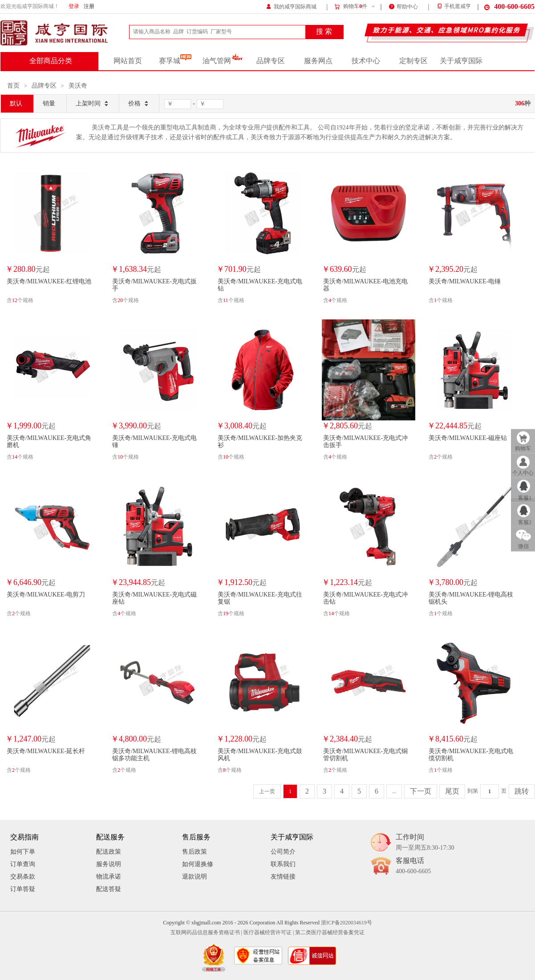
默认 (16, 103)
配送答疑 (109, 889)
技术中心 (366, 61)
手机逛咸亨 (454, 6)
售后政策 (195, 852)
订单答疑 (23, 889)
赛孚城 (175, 61)
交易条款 (23, 877)
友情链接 (283, 877)
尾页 (452, 791)
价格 (139, 104)
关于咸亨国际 (461, 61)
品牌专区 (271, 61)
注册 (89, 6)
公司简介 (283, 852)
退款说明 (195, 877)
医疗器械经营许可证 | (269, 933)
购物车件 (351, 7)
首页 (13, 86)
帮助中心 (403, 6)
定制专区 (413, 61)
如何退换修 (198, 864)
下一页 (421, 791)
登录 (74, 6)
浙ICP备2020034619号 (347, 923)
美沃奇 (78, 86)
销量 (49, 103)
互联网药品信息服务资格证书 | (206, 933)
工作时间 (425, 843)
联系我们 (283, 864)
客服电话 (413, 866)
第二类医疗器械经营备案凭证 (330, 933)
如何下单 (23, 852)
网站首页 (128, 61)
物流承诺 (109, 877)
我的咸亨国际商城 (291, 6)
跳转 (522, 791)
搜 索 (324, 32)
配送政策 (109, 852)
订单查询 (23, 864)
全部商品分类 (51, 61)
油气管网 (223, 61)
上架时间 (93, 104)
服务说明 (109, 864)
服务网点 (318, 61)
